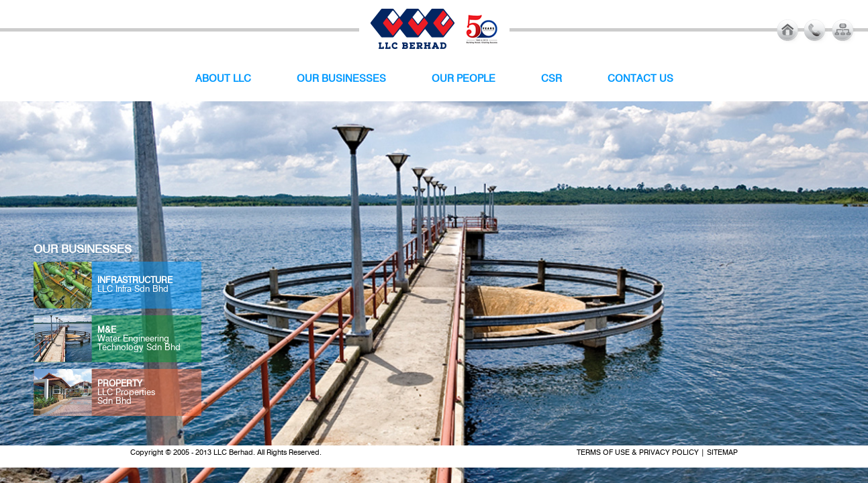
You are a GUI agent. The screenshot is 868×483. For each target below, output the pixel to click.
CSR (551, 79)
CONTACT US (640, 79)
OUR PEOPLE (464, 79)
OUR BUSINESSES (341, 79)
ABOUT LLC (223, 79)
